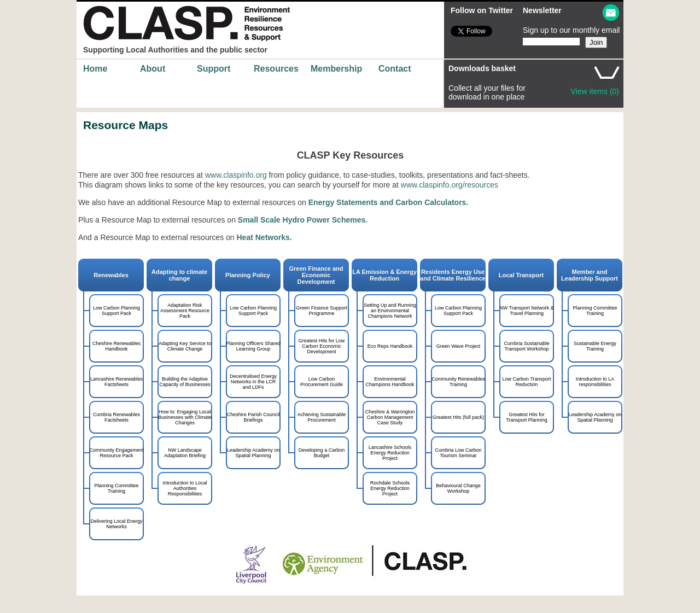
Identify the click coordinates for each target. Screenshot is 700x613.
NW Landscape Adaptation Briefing (185, 453)
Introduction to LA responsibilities (595, 382)
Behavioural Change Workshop (458, 488)
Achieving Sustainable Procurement (322, 417)
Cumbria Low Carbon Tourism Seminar (458, 453)
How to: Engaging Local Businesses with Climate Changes (185, 417)
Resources (276, 69)
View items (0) (595, 91)
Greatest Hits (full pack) (458, 417)
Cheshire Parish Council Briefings (253, 417)
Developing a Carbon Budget (322, 453)
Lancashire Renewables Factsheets (116, 382)
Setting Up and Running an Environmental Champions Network (390, 311)
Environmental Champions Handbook (390, 382)
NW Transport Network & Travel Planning (527, 311)
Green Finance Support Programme (322, 311)
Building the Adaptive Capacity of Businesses (185, 382)
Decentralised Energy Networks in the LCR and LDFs (253, 382)
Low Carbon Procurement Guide (322, 382)
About (153, 69)
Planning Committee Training (595, 311)
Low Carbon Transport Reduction (526, 382)
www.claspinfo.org (236, 175)
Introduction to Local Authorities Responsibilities (185, 488)
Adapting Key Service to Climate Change (185, 346)
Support (214, 69)
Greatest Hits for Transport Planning (527, 417)
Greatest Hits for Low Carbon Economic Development (322, 346)
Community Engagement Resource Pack (116, 453)
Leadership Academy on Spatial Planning (595, 417)
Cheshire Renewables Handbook (116, 346)
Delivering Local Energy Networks (116, 524)
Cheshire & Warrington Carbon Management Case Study (390, 417)
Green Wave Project (459, 346)
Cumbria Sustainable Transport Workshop (527, 346)
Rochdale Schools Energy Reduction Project (390, 488)
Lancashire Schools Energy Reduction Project (390, 453)
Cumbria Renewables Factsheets (116, 417)
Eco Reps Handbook (390, 346)
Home (95, 69)
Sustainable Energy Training (595, 346)
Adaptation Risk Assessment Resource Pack (185, 311)
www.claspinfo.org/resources (450, 185)
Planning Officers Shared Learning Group (253, 346)
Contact (395, 69)
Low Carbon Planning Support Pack (116, 311)
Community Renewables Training (458, 382)
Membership (336, 69)
